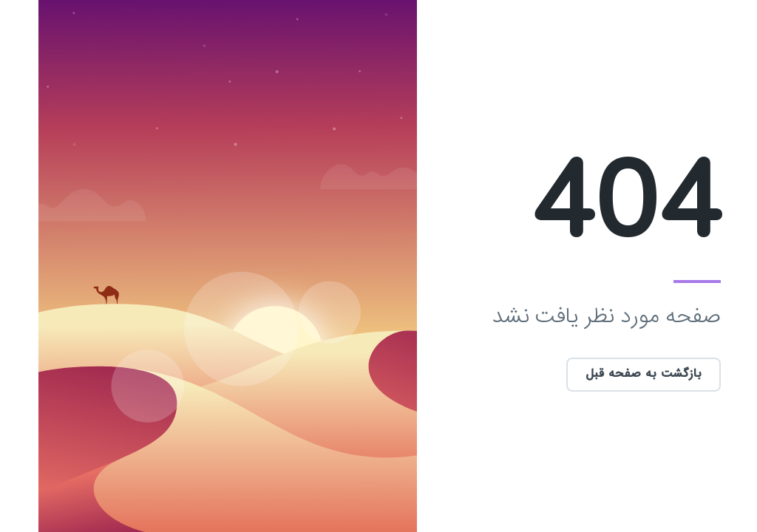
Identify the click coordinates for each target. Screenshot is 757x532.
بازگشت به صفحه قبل (605, 374)
